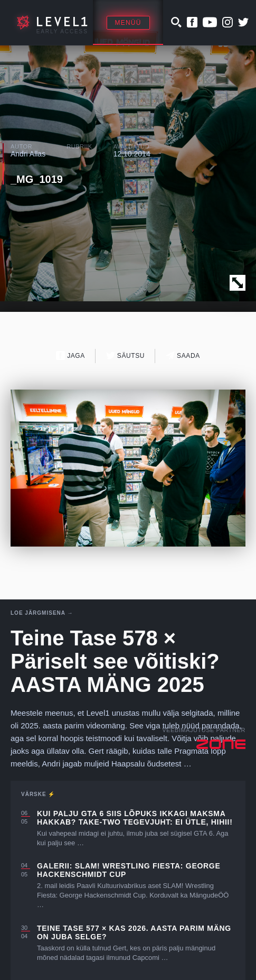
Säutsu (125, 355)
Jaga (70, 355)
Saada (183, 355)
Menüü (128, 23)
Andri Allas (28, 154)
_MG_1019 (37, 179)
